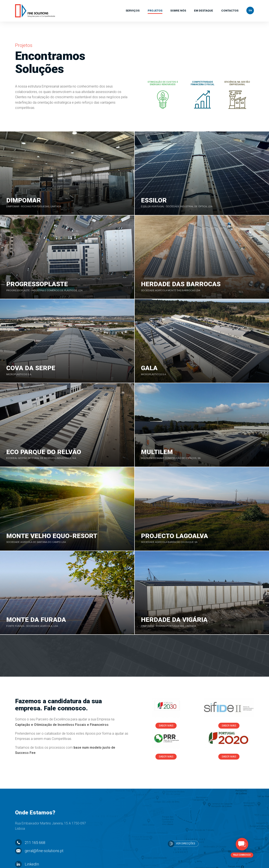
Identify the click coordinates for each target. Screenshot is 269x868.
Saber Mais (166, 708)
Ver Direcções (182, 826)
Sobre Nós (178, 11)
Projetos (155, 11)
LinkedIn (27, 846)
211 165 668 (30, 825)
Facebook (28, 855)
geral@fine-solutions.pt (39, 833)
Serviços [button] (133, 11)
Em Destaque (204, 11)
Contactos (230, 11)
